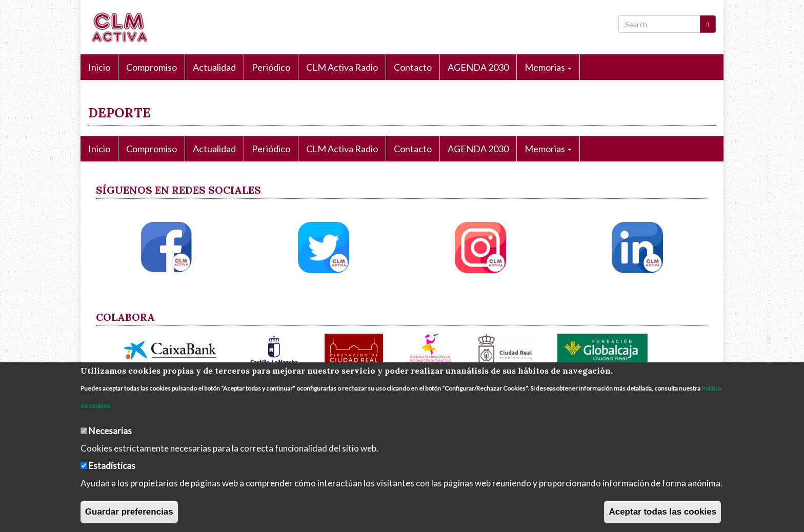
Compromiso (152, 67)
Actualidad (214, 67)
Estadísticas (112, 466)
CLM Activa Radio (342, 67)
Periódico (271, 67)
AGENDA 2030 (478, 67)
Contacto (413, 67)
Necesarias (110, 431)
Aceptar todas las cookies (662, 512)
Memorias (548, 67)
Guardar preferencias (129, 512)
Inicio (99, 67)
